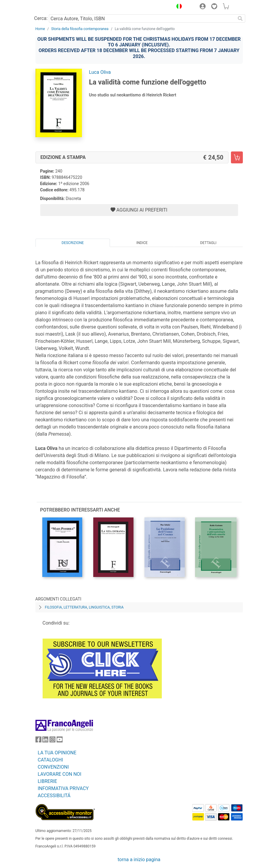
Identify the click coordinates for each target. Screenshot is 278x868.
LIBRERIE (48, 781)
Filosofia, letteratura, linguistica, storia (84, 607)
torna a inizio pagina (139, 860)
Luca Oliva (100, 72)
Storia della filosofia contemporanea (80, 29)
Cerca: (41, 18)
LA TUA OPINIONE (57, 753)
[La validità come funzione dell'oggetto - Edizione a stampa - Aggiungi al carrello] (237, 157)
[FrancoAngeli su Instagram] (52, 741)
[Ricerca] (240, 18)
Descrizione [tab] (73, 243)
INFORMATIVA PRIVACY (63, 788)
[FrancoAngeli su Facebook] (38, 741)
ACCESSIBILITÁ (54, 796)
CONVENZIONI (53, 767)
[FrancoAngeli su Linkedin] (45, 741)
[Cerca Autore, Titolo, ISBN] (142, 18)
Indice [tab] (142, 243)
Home (40, 29)
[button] (178, 7)
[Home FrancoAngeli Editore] (55, 7)
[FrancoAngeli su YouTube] (60, 741)
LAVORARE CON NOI (60, 774)
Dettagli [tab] (208, 243)
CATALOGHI (51, 760)
